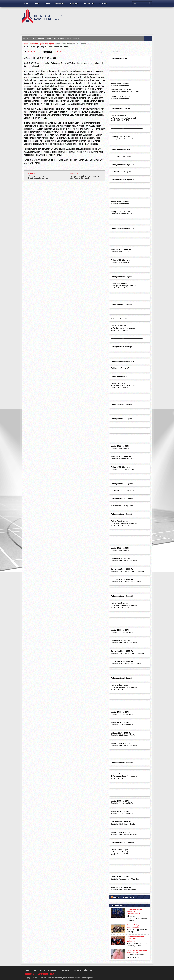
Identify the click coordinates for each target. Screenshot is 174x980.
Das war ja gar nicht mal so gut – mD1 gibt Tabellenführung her (86, 177)
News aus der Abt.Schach (124, 897)
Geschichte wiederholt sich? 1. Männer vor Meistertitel (136, 939)
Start (27, 3)
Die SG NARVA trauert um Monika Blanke (137, 951)
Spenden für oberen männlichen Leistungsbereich (135, 911)
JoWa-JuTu (75, 3)
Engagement (60, 3)
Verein (47, 3)
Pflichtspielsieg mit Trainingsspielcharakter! (38, 177)
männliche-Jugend (37, 44)
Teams (37, 3)
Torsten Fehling (34, 52)
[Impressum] (30, 974)
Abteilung (103, 3)
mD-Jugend (50, 44)
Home (26, 44)
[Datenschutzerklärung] (47, 974)
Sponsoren (89, 3)
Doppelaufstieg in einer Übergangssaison (49, 38)
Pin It (59, 51)
